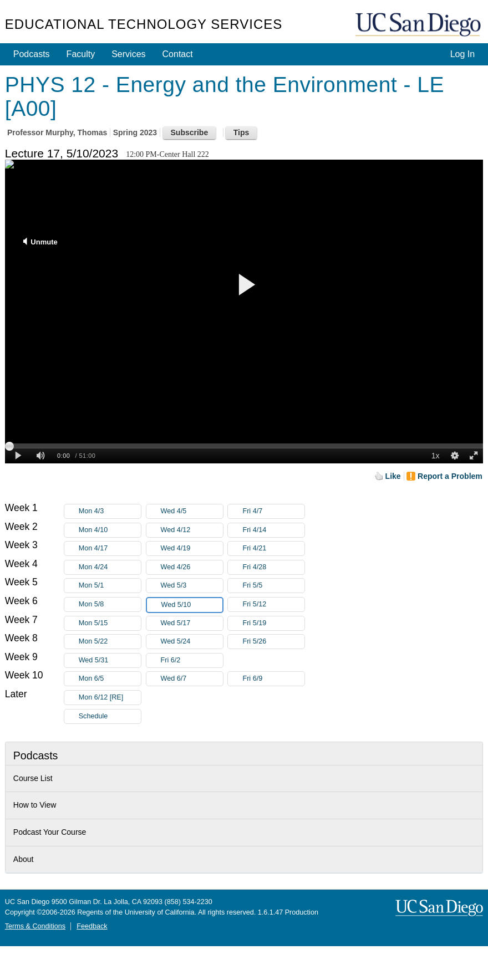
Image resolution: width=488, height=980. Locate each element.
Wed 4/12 (192, 530)
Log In (462, 54)
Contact (178, 54)
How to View (35, 805)
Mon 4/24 (110, 567)
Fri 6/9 (273, 679)
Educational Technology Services (144, 24)
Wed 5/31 (110, 660)
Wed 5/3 (192, 586)
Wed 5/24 (192, 642)
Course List (33, 778)
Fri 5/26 (273, 642)
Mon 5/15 (110, 623)
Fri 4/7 (273, 511)
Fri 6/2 (192, 660)
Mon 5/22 (110, 642)
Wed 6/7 (192, 679)
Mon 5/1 (110, 586)
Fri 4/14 (273, 530)
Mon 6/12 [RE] (110, 698)
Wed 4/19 (192, 548)
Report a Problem (450, 476)
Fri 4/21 (273, 548)
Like (393, 476)
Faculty (81, 54)
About (24, 859)
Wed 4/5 (192, 511)
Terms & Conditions (35, 926)
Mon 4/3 (110, 511)
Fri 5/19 (273, 623)
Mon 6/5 (110, 679)
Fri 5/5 (273, 586)
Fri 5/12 (273, 604)
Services (128, 54)
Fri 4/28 (273, 567)
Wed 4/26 (192, 567)
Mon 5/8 (110, 604)
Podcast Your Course (50, 832)
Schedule (93, 716)
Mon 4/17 (110, 548)
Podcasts (32, 54)
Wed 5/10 (192, 605)
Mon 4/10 (110, 530)
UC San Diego (419, 25)
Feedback (92, 926)
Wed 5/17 (192, 623)
